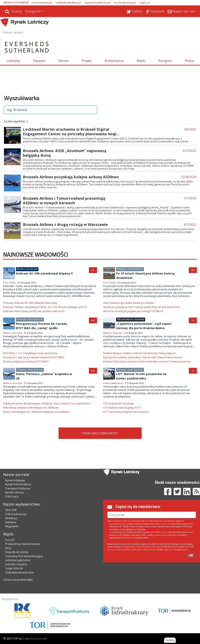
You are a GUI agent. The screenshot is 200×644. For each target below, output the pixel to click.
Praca (189, 61)
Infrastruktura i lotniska (131, 319)
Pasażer (39, 61)
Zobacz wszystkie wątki (18, 580)
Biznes (64, 61)
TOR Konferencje (16, 514)
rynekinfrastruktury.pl (68, 3)
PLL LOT (10, 540)
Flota (8, 548)
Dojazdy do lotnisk (17, 552)
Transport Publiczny (18, 488)
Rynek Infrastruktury (18, 484)
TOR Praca (12, 496)
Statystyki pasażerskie (19, 572)
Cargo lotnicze (14, 568)
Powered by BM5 (40, 639)
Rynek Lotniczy (15, 492)
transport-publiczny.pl (98, 3)
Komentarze (114, 61)
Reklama (11, 522)
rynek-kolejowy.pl (42, 3)
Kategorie (33, 11)
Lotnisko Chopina (16, 564)
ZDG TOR (11, 510)
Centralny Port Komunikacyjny (24, 556)
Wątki (141, 61)
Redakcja (11, 518)
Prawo (87, 61)
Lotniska (13, 61)
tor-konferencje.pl (125, 3)
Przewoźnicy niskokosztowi (22, 544)
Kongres (165, 61)
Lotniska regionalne (18, 560)
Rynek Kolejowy (15, 480)
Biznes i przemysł (27, 269)
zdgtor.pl (145, 3)
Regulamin (12, 526)
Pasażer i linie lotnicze (130, 269)
